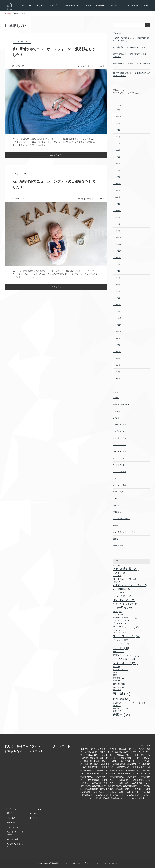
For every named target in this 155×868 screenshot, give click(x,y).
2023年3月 (117, 298)
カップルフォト (119, 431)
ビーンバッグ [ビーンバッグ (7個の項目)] (118, 630)
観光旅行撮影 (118, 546)
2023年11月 (117, 244)
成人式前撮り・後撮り (121, 519)
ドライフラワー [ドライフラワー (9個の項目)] (120, 615)
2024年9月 (117, 177)
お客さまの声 (40, 6)
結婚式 (115, 539)
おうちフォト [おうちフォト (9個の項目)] (119, 573)
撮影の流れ (54, 6)
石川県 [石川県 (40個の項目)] (122, 694)
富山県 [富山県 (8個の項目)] (116, 681)
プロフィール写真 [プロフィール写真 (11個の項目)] (122, 640)
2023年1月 (117, 311)
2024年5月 (117, 204)
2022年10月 (117, 332)
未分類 (115, 525)
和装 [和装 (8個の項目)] (115, 675)
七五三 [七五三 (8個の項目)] (116, 667)
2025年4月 (117, 150)
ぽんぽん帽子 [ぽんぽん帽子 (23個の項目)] (125, 600)
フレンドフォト (119, 465)
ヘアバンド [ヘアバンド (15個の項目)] (121, 643)
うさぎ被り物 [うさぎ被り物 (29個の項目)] (126, 569)
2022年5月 (117, 365)
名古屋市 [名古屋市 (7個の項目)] (117, 672)
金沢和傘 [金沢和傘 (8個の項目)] (117, 711)
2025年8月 (117, 130)
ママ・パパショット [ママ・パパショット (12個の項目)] (124, 659)
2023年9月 (117, 258)
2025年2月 (117, 164)
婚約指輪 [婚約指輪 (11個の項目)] (119, 678)
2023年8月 (117, 264)
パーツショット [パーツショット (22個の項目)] (126, 627)
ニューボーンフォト (120, 438)
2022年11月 (117, 325)
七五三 (115, 498)
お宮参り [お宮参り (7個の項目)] (117, 582)
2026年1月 (117, 110)
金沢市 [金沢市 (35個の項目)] (121, 715)
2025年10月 (117, 117)
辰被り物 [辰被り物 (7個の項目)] (117, 706)
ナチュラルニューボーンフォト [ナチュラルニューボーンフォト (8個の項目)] (125, 618)
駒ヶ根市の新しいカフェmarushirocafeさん (129, 47)
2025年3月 (117, 157)
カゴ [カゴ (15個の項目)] (117, 612)
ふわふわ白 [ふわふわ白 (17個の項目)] (122, 596)
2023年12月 (117, 238)
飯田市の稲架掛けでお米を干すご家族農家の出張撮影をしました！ (131, 74)
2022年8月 (117, 345)
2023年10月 (117, 251)
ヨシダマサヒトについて (138, 6)
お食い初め (117, 411)
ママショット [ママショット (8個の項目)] (119, 652)
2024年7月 (117, 191)
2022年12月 (117, 318)
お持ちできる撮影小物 (121, 404)
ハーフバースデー (119, 445)
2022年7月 (117, 352)
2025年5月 (117, 143)
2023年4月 (117, 291)
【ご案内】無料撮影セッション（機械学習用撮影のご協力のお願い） (131, 39)
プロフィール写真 (119, 472)
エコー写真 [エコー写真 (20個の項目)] (122, 608)
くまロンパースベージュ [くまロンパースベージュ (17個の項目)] (130, 585)
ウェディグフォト (119, 425)
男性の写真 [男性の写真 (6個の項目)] (117, 690)
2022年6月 (117, 359)
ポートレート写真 (119, 485)
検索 (148, 26)
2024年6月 (117, 197)
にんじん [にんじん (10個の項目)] (118, 593)
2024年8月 (117, 184)
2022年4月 (117, 372)
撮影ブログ (26, 6)
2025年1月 (117, 170)
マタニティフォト (119, 492)
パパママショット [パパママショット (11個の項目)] (122, 623)
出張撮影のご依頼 (71, 6)
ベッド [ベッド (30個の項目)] (121, 648)
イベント (116, 418)
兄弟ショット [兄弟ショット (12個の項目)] (121, 670)
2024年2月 (117, 224)
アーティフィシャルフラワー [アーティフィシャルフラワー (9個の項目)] (125, 604)
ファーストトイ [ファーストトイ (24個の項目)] (126, 636)
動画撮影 (116, 505)
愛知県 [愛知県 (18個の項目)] (119, 684)
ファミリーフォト (119, 458)
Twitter (34, 813)
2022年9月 (117, 338)
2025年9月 (117, 123)
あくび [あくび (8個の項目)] (116, 565)
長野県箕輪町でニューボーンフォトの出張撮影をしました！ (131, 65)
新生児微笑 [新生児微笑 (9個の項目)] (118, 687)
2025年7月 (117, 137)
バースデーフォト (119, 452)
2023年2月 (117, 305)
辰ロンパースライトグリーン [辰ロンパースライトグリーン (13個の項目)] (129, 703)
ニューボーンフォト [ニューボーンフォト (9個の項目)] (122, 620)
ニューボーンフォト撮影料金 (94, 6)
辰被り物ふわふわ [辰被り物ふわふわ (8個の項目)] (120, 708)
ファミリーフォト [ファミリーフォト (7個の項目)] (120, 633)
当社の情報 (117, 512)
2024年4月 (117, 211)
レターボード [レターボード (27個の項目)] (125, 663)
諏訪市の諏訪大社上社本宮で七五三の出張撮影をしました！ (131, 55)
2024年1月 (117, 231)
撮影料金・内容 (117, 6)
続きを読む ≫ (56, 155)
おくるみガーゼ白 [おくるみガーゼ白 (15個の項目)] (124, 579)
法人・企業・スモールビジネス (124, 532)
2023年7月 (117, 271)
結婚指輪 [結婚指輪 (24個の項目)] (121, 699)
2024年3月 (117, 217)
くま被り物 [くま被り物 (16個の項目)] (121, 589)
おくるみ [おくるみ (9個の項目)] (117, 576)
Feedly (34, 818)
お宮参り (116, 398)
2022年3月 (117, 379)
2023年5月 (117, 285)
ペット (115, 478)
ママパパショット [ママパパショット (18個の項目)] (126, 655)
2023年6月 (117, 278)
